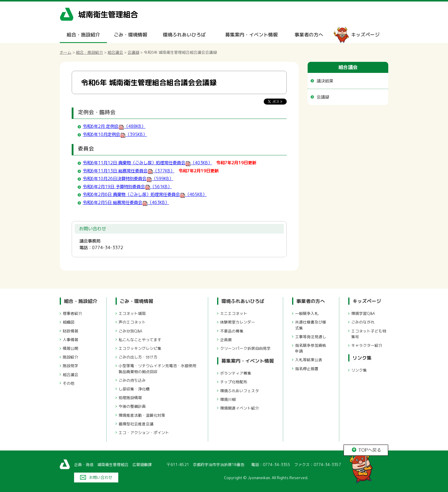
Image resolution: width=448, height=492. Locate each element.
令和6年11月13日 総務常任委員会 (129, 171)
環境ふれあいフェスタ (240, 391)
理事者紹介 (72, 313)
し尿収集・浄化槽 (134, 389)
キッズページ (365, 35)
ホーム (66, 52)
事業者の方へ (309, 35)
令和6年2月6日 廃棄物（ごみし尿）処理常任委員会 (145, 194)
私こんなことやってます (140, 340)
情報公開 (70, 348)
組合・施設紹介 (83, 35)
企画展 (226, 340)
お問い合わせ (101, 477)
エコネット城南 (132, 313)
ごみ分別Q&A (130, 331)
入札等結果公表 (309, 360)
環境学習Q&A (363, 313)
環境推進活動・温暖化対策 (142, 415)
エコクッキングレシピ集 (140, 348)
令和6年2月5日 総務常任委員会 (126, 203)
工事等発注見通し (311, 337)
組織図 (69, 322)
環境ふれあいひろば (184, 35)
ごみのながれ (363, 322)
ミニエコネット (234, 313)
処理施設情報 (130, 398)
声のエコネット (132, 322)
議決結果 (325, 81)
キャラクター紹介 (367, 345)
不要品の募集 (232, 331)
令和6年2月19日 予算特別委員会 (127, 187)
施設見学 (70, 366)
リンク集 (362, 358)
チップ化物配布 (234, 382)
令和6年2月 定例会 (114, 126)
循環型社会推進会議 (136, 424)
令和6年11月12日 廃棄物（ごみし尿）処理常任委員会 (147, 163)
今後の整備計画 (132, 406)
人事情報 (70, 340)
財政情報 (70, 331)
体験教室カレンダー (238, 322)
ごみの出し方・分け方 (138, 357)
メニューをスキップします (249, 4)
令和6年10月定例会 (115, 134)
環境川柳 (228, 399)
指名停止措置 (307, 369)
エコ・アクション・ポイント (144, 433)
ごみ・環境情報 (131, 35)
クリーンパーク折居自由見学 (245, 348)
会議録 (133, 52)
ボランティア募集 (236, 373)
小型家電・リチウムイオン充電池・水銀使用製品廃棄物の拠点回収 (157, 368)
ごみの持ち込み (132, 380)
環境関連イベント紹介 (240, 408)
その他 (69, 383)
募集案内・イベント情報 (251, 35)
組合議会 (115, 52)
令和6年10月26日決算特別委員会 (128, 179)
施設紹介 (70, 357)
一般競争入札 (307, 313)
